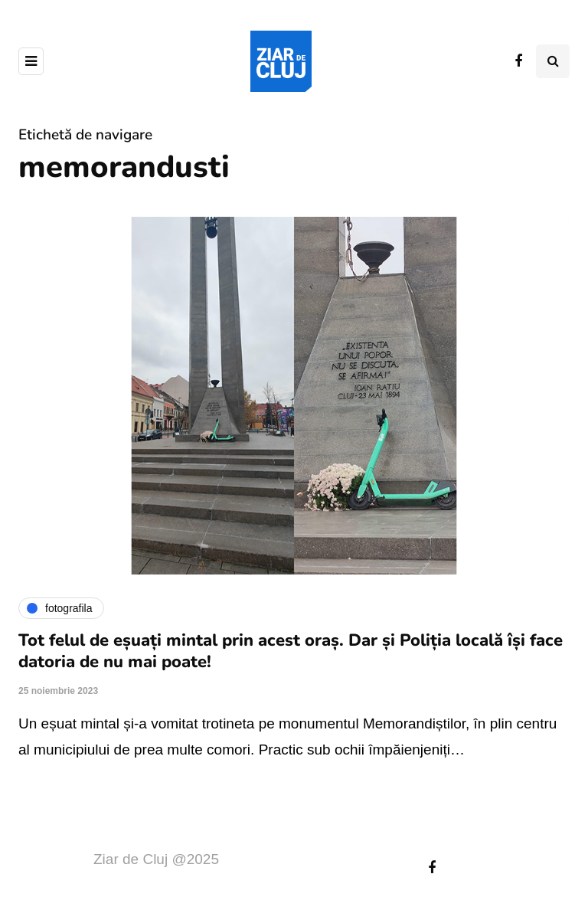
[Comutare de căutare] (553, 61)
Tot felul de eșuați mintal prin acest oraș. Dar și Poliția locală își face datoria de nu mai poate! (291, 651)
